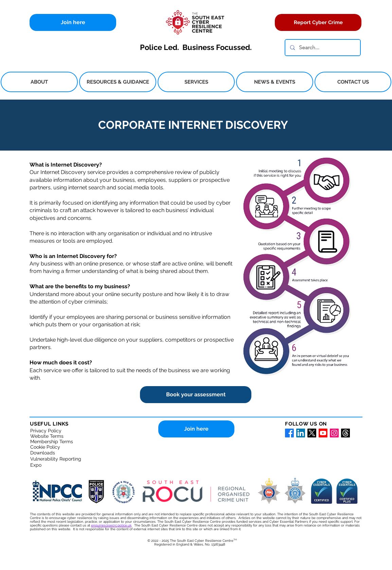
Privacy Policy (46, 431)
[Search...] (322, 48)
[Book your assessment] (196, 395)
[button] (39, 82)
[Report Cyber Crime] (318, 22)
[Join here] (73, 22)
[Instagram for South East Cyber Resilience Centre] (334, 433)
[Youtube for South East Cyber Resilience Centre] (323, 433)
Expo (36, 465)
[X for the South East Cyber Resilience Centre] (312, 433)
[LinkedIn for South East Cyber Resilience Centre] (301, 433)
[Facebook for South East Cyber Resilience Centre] (289, 433)
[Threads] (345, 433)
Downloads (43, 453)
